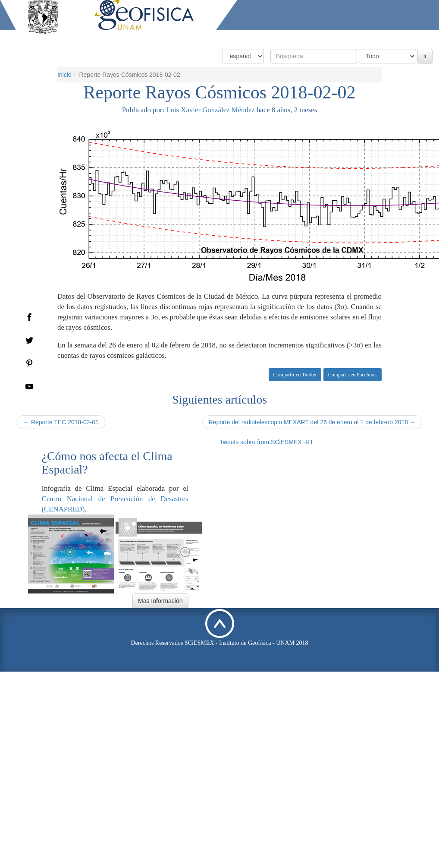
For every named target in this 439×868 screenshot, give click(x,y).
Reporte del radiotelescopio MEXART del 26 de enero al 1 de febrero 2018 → (312, 422)
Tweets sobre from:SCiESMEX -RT (267, 442)
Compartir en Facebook (353, 375)
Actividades (370, 38)
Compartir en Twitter (295, 375)
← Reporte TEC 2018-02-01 (61, 422)
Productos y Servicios (313, 38)
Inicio (64, 75)
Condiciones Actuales (242, 38)
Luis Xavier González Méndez (210, 110)
